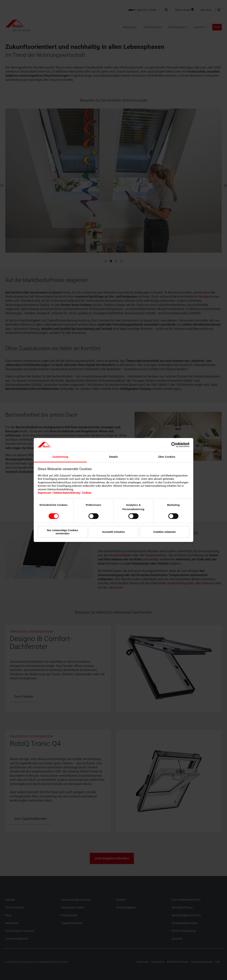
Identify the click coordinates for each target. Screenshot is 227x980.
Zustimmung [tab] (60, 457)
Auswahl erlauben (113, 532)
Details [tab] (113, 457)
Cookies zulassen (165, 532)
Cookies (87, 493)
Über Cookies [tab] (167, 457)
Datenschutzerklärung (67, 493)
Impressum (45, 493)
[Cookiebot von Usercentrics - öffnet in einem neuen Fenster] (174, 445)
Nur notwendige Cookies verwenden (63, 532)
